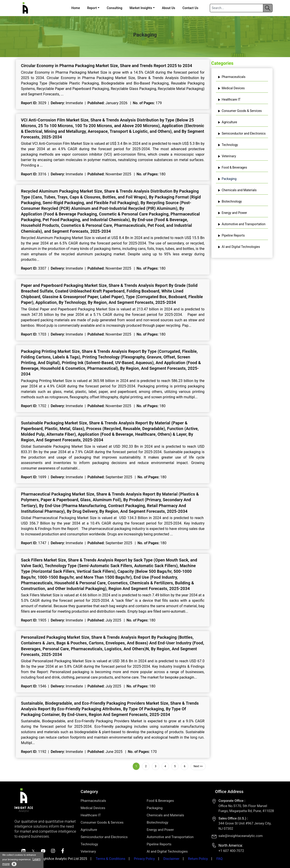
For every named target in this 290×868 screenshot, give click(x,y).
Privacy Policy (144, 859)
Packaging (227, 179)
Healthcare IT (229, 99)
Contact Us (190, 8)
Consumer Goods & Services (240, 111)
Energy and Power (232, 213)
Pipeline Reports (231, 235)
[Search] (236, 8)
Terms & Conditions (110, 859)
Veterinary (227, 156)
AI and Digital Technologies (239, 247)
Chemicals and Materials (237, 190)
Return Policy (198, 859)
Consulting (115, 8)
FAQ (219, 859)
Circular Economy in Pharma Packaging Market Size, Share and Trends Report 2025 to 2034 (107, 66)
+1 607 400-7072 (231, 851)
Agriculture (227, 122)
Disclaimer (171, 859)
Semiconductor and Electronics (242, 133)
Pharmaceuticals (232, 77)
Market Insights (141, 8)
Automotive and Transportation (242, 224)
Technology (228, 145)
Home (76, 8)
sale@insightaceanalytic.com (240, 836)
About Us (169, 8)
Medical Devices (231, 88)
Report (92, 8)
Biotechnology (230, 201)
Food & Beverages (232, 167)
